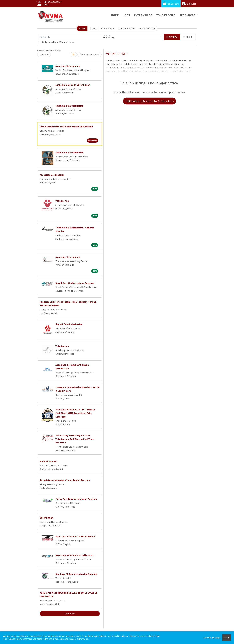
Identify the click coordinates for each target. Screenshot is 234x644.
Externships (143, 15)
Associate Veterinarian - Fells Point (74, 555)
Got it (227, 638)
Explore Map (107, 28)
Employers (189, 4)
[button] (188, 37)
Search (82, 28)
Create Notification (90, 55)
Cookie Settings (212, 638)
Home (115, 15)
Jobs (126, 15)
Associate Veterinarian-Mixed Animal (75, 536)
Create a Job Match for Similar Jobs (150, 101)
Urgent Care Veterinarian (69, 324)
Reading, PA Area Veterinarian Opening (76, 574)
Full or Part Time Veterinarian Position (76, 499)
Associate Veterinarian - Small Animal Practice (65, 480)
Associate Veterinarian (68, 66)
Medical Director (49, 461)
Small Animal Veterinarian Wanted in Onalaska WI (66, 127)
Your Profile (166, 15)
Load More (70, 614)
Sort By (43, 55)
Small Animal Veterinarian (69, 106)
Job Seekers (171, 4)
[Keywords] (70, 37)
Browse (93, 28)
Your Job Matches (127, 28)
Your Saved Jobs (147, 28)
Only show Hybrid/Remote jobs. (58, 42)
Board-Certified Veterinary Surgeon (75, 283)
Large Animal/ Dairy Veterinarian (73, 85)
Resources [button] (187, 15)
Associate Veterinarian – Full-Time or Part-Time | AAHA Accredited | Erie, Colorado (75, 413)
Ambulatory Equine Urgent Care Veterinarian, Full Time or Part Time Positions (75, 439)
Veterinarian (62, 201)
